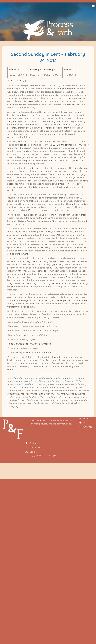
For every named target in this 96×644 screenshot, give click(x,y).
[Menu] (93, 7)
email (46, 400)
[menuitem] (95, 18)
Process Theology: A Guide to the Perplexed (53, 381)
